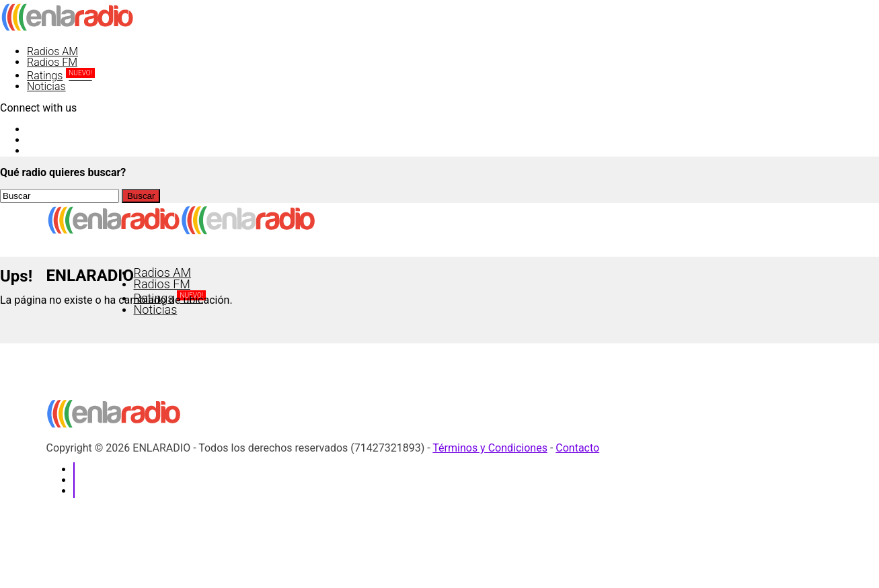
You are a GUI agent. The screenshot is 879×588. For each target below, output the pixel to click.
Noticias (46, 86)
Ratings (61, 76)
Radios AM (52, 51)
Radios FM (52, 62)
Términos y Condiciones (490, 448)
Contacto (577, 448)
